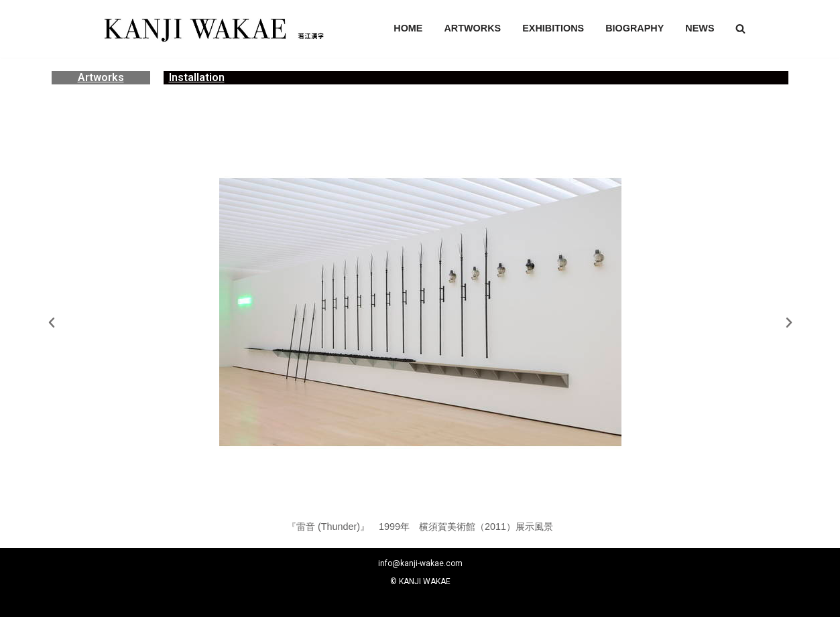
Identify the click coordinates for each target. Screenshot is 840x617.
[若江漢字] (213, 29)
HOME (408, 28)
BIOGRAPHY (635, 28)
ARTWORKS (472, 28)
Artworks (101, 77)
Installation (197, 77)
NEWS (700, 28)
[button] (740, 28)
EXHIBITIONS (553, 28)
